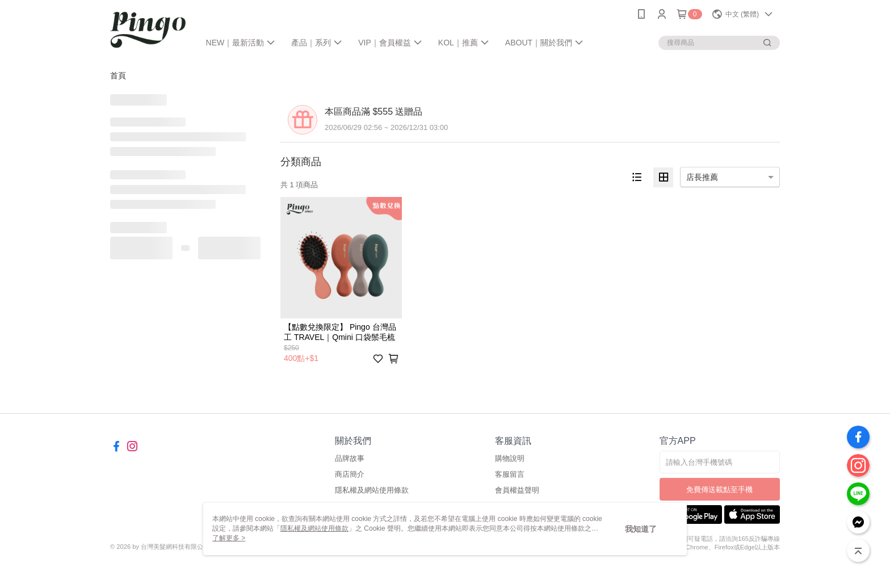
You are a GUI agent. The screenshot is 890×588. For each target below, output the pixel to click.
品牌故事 (350, 458)
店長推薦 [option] (702, 177)
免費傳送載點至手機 (719, 490)
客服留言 (510, 474)
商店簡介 (350, 474)
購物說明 (510, 458)
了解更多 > (229, 538)
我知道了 (641, 529)
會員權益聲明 (517, 490)
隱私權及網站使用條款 (372, 490)
